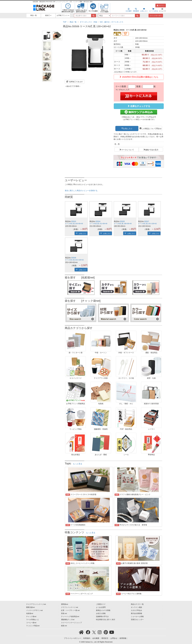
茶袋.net (64, 613)
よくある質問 (101, 607)
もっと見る (78, 464)
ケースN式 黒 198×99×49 (123, 224)
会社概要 (96, 638)
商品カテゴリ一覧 (137, 604)
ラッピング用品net (33, 626)
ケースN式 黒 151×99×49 (98, 224)
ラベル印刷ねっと (33, 620)
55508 (74, 258)
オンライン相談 (136, 607)
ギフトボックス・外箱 (88, 22)
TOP (65, 22)
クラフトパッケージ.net (70, 607)
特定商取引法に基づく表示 (106, 620)
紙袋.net (64, 626)
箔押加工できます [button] (75, 82)
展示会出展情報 (136, 613)
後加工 (48, 15)
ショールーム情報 (137, 617)
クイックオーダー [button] (156, 16)
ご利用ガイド (101, 604)
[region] (113, 22)
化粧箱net (30, 613)
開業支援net (30, 607)
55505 (122, 221)
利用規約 (87, 638)
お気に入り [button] (128, 128)
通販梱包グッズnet (68, 620)
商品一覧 (34, 15)
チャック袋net (31, 617)
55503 (74, 221)
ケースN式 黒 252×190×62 (74, 260)
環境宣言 (105, 638)
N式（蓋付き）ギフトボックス (112, 22)
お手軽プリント (63, 15)
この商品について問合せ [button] (152, 128)
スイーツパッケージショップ (71, 623)
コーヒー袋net (31, 623)
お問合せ (114, 638)
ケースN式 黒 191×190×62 (147, 224)
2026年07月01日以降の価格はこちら (139, 77)
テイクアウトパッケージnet (36, 604)
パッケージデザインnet (34, 610)
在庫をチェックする (139, 106)
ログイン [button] (161, 6)
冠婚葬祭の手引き (102, 617)
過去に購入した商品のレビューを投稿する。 (82, 191)
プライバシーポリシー (72, 638)
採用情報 (123, 638)
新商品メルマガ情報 (103, 610)
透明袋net (65, 604)
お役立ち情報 (101, 613)
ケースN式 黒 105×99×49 (74, 224)
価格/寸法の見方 (152, 150)
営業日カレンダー (137, 620)
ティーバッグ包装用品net (70, 617)
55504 (98, 221)
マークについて (128, 150)
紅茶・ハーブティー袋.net (70, 610)
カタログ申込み (136, 610)
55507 (147, 221)
